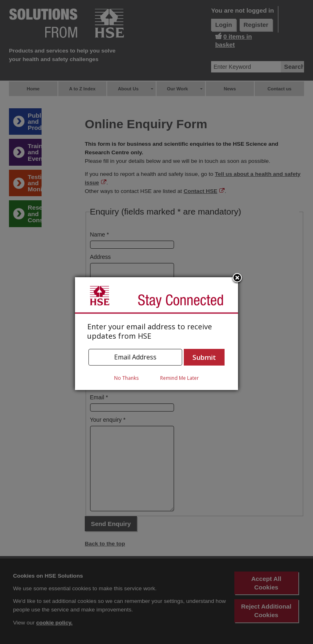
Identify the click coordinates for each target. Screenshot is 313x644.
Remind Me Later (180, 378)
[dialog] (156, 334)
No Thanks (126, 378)
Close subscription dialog (237, 278)
